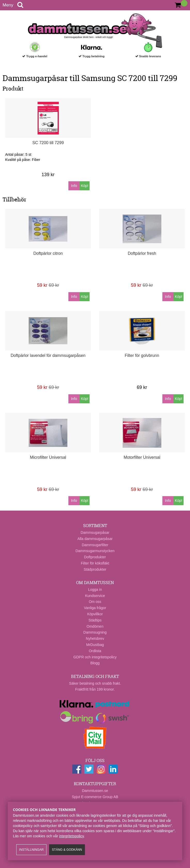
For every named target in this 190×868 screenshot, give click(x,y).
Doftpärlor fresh (142, 253)
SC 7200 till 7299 (48, 143)
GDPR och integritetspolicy (95, 657)
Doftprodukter (95, 557)
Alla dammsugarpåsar (95, 539)
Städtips (95, 620)
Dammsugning (95, 632)
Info (74, 186)
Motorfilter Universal (142, 457)
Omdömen (95, 626)
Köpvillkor (95, 614)
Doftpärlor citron (48, 253)
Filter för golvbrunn (142, 355)
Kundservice (95, 596)
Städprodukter (95, 569)
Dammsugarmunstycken (95, 551)
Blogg (95, 663)
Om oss (95, 602)
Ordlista (95, 651)
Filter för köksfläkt (95, 563)
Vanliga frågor (95, 608)
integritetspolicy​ (71, 836)
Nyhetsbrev (95, 638)
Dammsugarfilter (95, 545)
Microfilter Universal (48, 457)
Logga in (95, 589)
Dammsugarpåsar (95, 533)
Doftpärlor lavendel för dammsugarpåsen (48, 355)
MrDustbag (95, 645)
